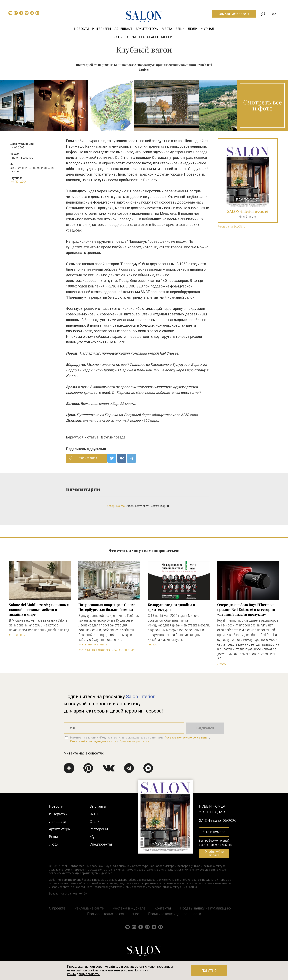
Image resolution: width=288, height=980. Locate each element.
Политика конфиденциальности (175, 914)
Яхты (118, 37)
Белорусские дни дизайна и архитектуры (172, 607)
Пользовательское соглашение (113, 914)
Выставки (98, 806)
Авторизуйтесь (116, 506)
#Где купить (17, 635)
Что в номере (214, 832)
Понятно (209, 971)
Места (167, 29)
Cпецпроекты (101, 844)
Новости (82, 29)
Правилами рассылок (135, 741)
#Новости (154, 645)
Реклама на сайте (89, 908)
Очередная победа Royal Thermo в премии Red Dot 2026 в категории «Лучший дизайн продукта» (246, 609)
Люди (193, 29)
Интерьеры (102, 29)
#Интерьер (85, 645)
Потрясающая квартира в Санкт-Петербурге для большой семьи (108, 607)
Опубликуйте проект (234, 14)
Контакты (163, 908)
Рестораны (149, 37)
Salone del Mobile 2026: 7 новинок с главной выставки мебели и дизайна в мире (39, 609)
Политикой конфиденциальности (93, 741)
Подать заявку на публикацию (205, 908)
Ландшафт (123, 29)
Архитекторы (147, 29)
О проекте (57, 908)
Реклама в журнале (129, 908)
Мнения (168, 37)
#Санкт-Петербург (124, 650)
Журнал (207, 29)
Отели (131, 37)
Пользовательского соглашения (187, 737)
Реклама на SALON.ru (231, 227)
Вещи (180, 29)
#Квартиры (100, 645)
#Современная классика (94, 650)
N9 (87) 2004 (18, 182)
